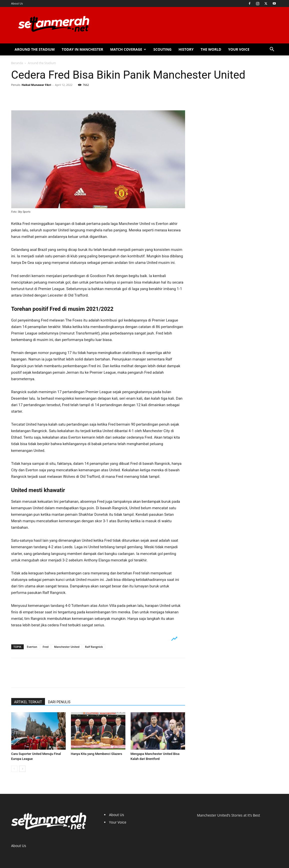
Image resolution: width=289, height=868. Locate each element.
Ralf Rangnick (94, 647)
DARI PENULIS (59, 702)
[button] (272, 50)
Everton (32, 647)
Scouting (162, 49)
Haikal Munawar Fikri (36, 85)
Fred (46, 647)
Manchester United (67, 647)
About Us (17, 3)
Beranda (17, 63)
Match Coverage (128, 49)
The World (211, 49)
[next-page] (22, 769)
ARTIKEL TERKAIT (28, 702)
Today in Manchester (82, 49)
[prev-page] (14, 769)
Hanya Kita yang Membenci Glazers (97, 754)
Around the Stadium (35, 49)
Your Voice (239, 49)
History (186, 49)
